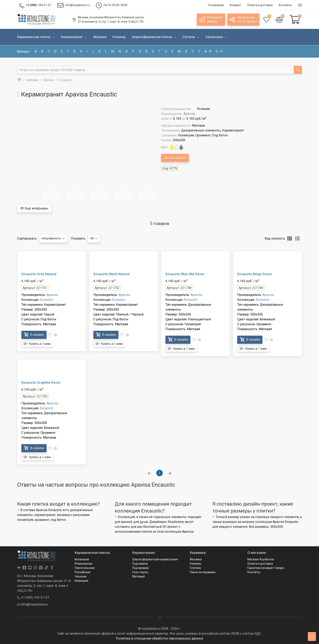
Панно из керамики (203, 572)
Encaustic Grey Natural (39, 274)
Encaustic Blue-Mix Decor (185, 274)
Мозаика (196, 559)
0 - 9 (219, 51)
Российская (82, 572)
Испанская (82, 559)
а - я (208, 51)
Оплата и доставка (260, 564)
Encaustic (46, 300)
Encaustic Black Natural (111, 274)
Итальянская (83, 564)
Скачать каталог (177, 158)
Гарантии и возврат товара (266, 568)
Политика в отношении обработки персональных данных (159, 638)
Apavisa (189, 114)
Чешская (81, 576)
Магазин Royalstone (261, 559)
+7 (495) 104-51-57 (33, 597)
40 (98, 238)
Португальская (85, 568)
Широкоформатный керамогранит (155, 559)
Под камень (140, 564)
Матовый (138, 576)
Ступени (195, 568)
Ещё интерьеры (34, 208)
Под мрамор (140, 568)
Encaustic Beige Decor (255, 274)
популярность (55, 238)
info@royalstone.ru (32, 604)
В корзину (36, 335)
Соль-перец (140, 572)
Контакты (254, 572)
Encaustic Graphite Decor (41, 383)
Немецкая (81, 581)
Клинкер (196, 564)
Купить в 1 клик (39, 344)
